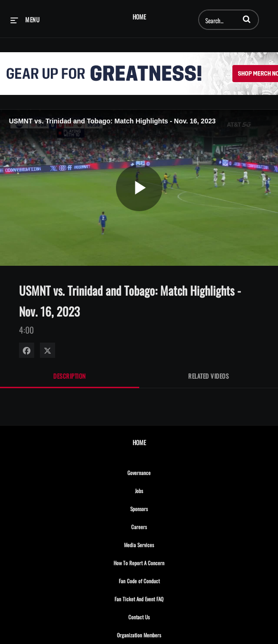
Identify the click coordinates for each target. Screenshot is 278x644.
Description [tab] (70, 376)
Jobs (160, 489)
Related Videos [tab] (208, 376)
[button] (247, 19)
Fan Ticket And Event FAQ (160, 597)
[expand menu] (25, 19)
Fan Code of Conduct (160, 579)
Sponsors (160, 507)
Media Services (160, 543)
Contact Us (160, 616)
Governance (160, 471)
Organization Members (160, 634)
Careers (160, 525)
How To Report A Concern (160, 561)
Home (139, 17)
